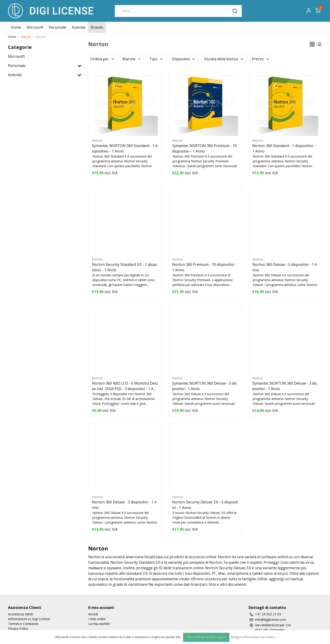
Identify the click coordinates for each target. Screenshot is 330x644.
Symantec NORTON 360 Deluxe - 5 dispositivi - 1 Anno (204, 386)
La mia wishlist (99, 624)
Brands (97, 27)
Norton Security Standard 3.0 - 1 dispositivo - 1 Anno (125, 267)
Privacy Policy (18, 629)
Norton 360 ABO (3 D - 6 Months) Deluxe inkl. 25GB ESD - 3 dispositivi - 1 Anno (125, 386)
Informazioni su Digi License (29, 619)
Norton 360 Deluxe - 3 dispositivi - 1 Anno (124, 505)
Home (12, 37)
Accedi (93, 614)
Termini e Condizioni (23, 624)
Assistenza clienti (21, 614)
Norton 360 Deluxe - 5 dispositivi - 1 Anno (285, 267)
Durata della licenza (224, 59)
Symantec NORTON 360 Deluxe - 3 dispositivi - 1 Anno (285, 386)
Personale (58, 27)
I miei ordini (97, 619)
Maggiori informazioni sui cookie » (253, 637)
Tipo (156, 59)
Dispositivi (184, 59)
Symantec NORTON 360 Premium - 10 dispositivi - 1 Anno (204, 148)
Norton (41, 37)
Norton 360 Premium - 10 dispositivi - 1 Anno (204, 267)
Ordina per (103, 59)
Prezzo (261, 59)
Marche (26, 37)
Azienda (78, 27)
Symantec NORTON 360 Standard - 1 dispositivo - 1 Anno (125, 148)
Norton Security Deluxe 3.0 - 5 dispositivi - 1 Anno (205, 505)
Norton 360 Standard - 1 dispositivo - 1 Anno (284, 148)
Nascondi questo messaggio (206, 637)
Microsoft (35, 27)
